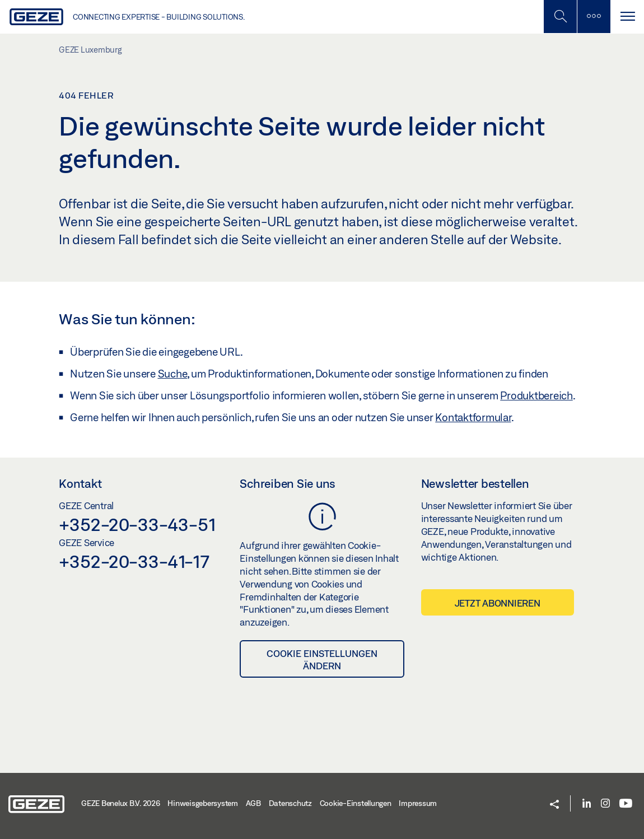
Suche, (174, 374)
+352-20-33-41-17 (134, 561)
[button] (554, 805)
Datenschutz (290, 803)
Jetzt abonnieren (498, 603)
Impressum (418, 803)
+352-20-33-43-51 (137, 524)
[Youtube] (626, 804)
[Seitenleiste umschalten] (594, 17)
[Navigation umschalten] (627, 17)
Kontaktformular (473, 417)
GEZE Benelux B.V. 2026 (121, 803)
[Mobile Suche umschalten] (560, 17)
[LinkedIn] (587, 804)
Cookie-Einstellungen (356, 803)
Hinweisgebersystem (203, 803)
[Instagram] (605, 804)
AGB (253, 803)
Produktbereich (536, 395)
